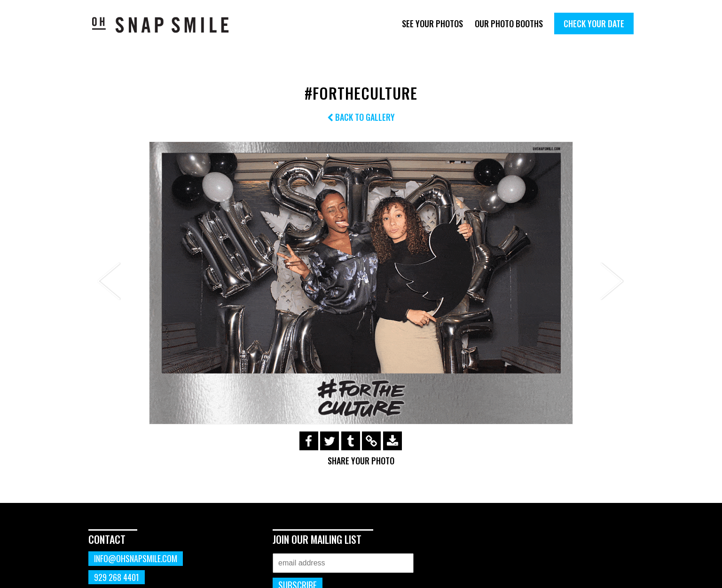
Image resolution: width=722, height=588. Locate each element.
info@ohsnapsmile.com (136, 558)
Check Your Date (594, 24)
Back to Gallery (361, 117)
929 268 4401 (117, 577)
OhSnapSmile (167, 25)
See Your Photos (432, 24)
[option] (361, 283)
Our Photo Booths (509, 24)
